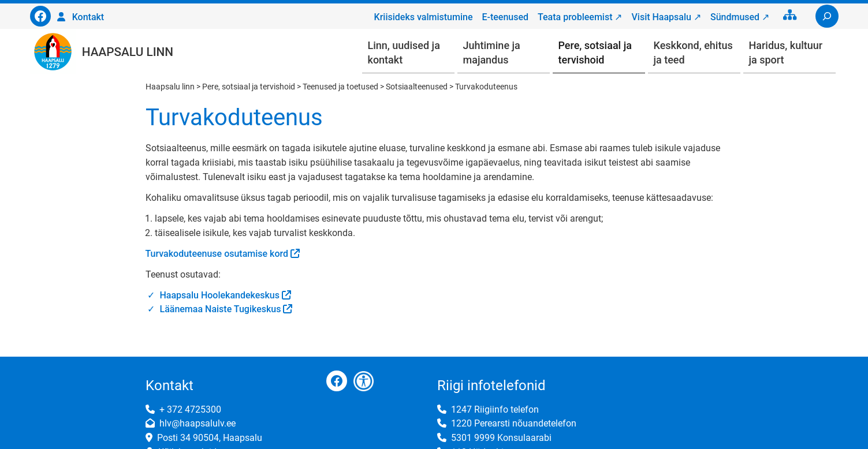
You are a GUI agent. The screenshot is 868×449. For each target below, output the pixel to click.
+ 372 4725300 (190, 409)
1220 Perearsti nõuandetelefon (514, 423)
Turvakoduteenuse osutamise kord (217, 254)
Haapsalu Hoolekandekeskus (220, 295)
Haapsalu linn (128, 52)
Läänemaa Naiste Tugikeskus (221, 309)
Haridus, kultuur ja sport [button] (786, 53)
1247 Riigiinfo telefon (495, 409)
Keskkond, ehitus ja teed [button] (693, 53)
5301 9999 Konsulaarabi (501, 438)
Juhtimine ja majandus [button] (492, 53)
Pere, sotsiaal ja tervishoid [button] (595, 53)
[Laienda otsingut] (827, 16)
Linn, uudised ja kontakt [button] (404, 53)
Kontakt (88, 17)
